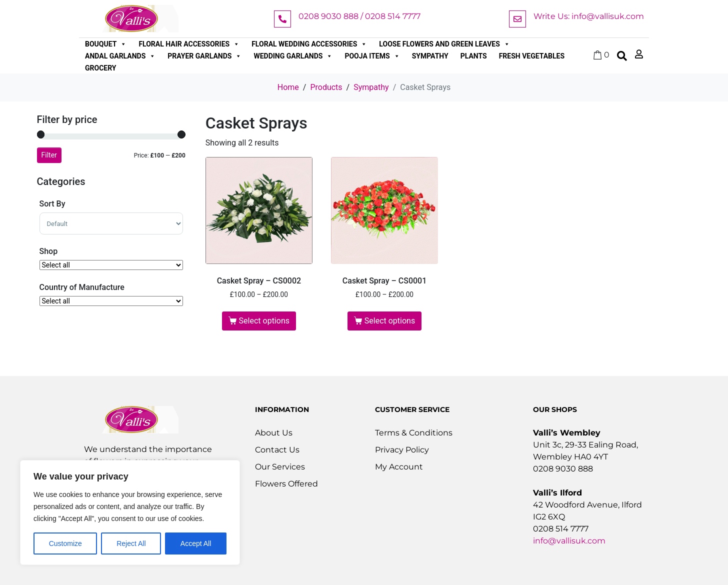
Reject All (131, 543)
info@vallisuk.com (569, 541)
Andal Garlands (120, 56)
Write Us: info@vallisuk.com (589, 16)
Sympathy (430, 56)
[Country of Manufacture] (111, 301)
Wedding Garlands (293, 56)
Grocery (101, 68)
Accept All (196, 543)
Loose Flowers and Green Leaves (444, 44)
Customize (65, 543)
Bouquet (106, 44)
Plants (474, 56)
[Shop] (111, 265)
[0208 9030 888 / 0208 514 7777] (282, 19)
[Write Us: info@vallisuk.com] (517, 19)
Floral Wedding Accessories (309, 44)
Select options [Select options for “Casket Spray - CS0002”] (264, 321)
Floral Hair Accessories (189, 44)
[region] (130, 512)
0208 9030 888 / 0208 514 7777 (359, 16)
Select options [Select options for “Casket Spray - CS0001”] (390, 321)
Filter (49, 155)
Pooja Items (372, 56)
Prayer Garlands (204, 56)
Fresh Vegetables (532, 56)
